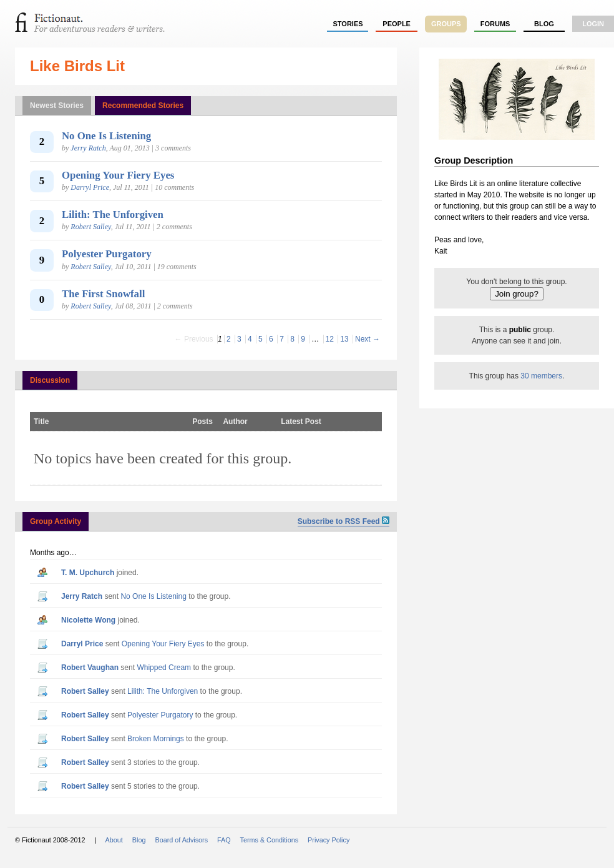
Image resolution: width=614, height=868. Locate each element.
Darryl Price (90, 187)
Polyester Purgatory (107, 254)
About (114, 840)
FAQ (224, 840)
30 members (541, 376)
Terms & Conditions (270, 840)
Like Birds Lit (77, 66)
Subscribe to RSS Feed (344, 521)
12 (330, 339)
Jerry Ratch (88, 148)
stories (348, 24)
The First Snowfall (103, 294)
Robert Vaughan (90, 668)
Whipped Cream (164, 668)
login (593, 24)
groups (446, 24)
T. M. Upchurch (88, 573)
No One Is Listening (106, 136)
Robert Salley (90, 227)
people (397, 24)
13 (344, 339)
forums (495, 24)
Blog (544, 24)
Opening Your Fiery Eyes (118, 175)
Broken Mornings (156, 739)
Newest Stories (57, 106)
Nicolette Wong (88, 620)
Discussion (50, 380)
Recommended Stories (143, 106)
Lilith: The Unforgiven (113, 215)
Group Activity (56, 521)
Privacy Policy (329, 840)
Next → (368, 339)
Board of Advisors (181, 840)
